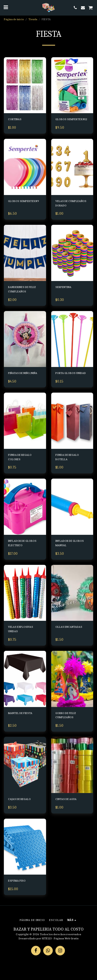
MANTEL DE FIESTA (20, 713)
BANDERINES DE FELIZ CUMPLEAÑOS (22, 289)
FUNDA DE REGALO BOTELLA (67, 457)
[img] (25, 85)
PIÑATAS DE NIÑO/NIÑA (23, 373)
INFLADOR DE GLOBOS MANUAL (70, 543)
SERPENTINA (63, 287)
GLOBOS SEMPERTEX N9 (24, 201)
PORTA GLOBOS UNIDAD (71, 373)
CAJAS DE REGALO (19, 799)
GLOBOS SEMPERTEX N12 (71, 119)
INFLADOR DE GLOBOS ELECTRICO (22, 543)
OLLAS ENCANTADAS (69, 627)
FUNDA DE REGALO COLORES (20, 457)
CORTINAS (15, 119)
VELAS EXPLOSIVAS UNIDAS (21, 629)
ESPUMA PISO (17, 881)
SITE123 (47, 938)
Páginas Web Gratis (66, 938)
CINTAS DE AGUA (66, 799)
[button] (6, 7)
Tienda (33, 19)
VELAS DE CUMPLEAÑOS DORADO (71, 203)
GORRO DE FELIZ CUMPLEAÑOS (66, 715)
